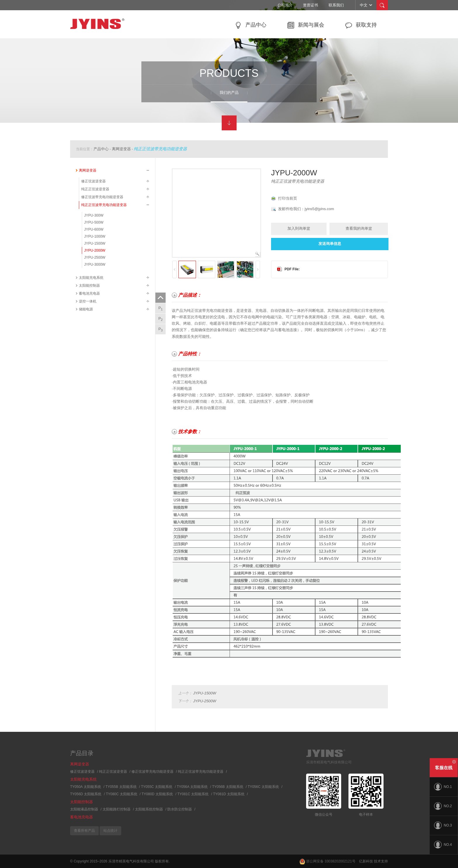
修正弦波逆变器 (93, 181)
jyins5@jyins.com (319, 209)
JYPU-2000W (95, 250)
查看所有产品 (84, 831)
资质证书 (310, 5)
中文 (366, 5)
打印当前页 (288, 198)
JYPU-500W (94, 222)
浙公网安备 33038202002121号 (327, 861)
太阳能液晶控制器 (84, 809)
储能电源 (86, 309)
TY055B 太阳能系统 (121, 787)
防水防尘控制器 (180, 809)
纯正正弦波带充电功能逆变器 (160, 149)
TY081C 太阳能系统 (193, 794)
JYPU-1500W (95, 243)
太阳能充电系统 (91, 278)
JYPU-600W (94, 229)
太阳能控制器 (89, 286)
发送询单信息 (330, 244)
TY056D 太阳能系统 (86, 794)
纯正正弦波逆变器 (95, 189)
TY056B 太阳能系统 (228, 787)
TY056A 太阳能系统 (192, 787)
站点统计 (110, 831)
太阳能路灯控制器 (117, 809)
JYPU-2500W (95, 257)
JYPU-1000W (95, 236)
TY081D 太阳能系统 (229, 794)
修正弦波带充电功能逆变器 (102, 197)
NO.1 (443, 787)
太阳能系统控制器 (149, 809)
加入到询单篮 (299, 228)
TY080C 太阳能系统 (121, 794)
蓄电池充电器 (89, 293)
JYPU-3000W (95, 264)
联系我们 (336, 5)
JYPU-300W (94, 215)
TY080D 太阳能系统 (157, 794)
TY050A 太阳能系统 (86, 787)
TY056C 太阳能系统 (263, 787)
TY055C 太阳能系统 (157, 787)
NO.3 (443, 825)
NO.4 (443, 845)
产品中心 (101, 149)
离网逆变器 (121, 149)
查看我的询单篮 (359, 228)
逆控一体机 (88, 301)
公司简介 (285, 5)
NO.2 (443, 806)
